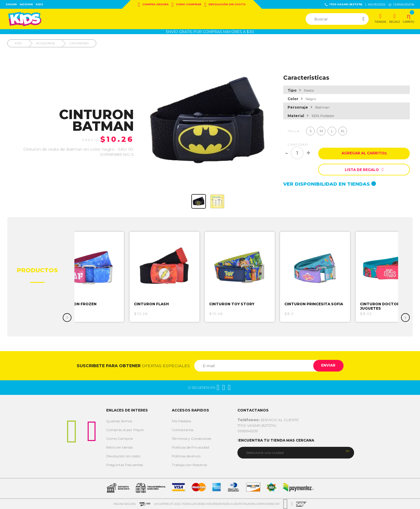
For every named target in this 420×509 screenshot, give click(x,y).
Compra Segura (153, 5)
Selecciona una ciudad (265, 453)
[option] (91, 277)
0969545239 (248, 431)
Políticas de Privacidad (190, 447)
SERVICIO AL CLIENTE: (268, 420)
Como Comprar (186, 5)
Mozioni (26, 4)
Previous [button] (67, 318)
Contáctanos (183, 430)
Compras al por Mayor (125, 430)
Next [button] (405, 318)
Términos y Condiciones (191, 439)
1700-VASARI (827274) (343, 5)
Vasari (11, 4)
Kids (40, 4)
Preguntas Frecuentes (125, 465)
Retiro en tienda (119, 447)
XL (343, 131)
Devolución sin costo (225, 5)
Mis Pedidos (181, 421)
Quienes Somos (119, 421)
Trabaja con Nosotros (189, 465)
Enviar (328, 366)
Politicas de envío (186, 456)
